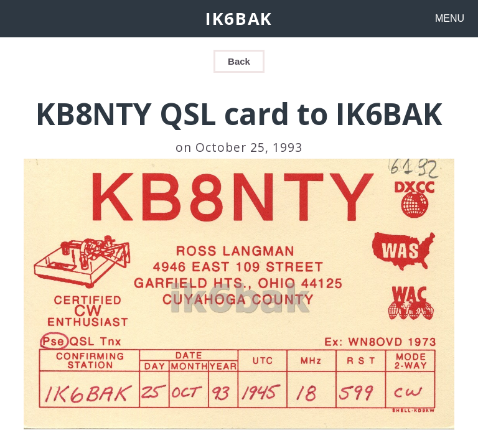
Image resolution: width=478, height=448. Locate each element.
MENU (450, 18)
